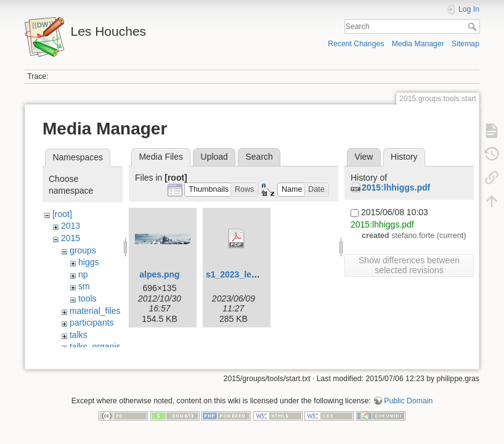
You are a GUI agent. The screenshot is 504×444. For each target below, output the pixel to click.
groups (83, 250)
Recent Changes (356, 44)
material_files (95, 311)
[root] (62, 214)
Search (474, 27)
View (364, 157)
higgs (88, 262)
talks (79, 335)
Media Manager (418, 44)
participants (92, 323)
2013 (71, 226)
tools (87, 298)
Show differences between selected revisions (409, 265)
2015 (71, 238)
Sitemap (465, 44)
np (83, 274)
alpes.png (159, 274)
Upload (214, 157)
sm (84, 286)
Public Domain (408, 403)
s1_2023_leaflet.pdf (245, 274)
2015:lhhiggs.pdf (396, 187)
